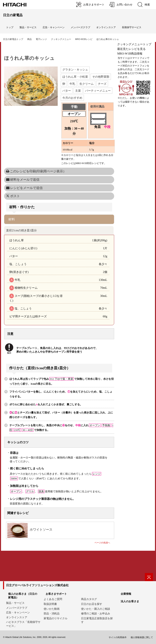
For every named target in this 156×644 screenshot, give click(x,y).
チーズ (102, 84)
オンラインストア (106, 27)
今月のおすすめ (72, 98)
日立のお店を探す (92, 604)
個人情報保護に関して (142, 637)
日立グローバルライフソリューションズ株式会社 (37, 585)
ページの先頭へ (102, 543)
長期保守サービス (132, 27)
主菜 (78, 91)
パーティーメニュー (98, 91)
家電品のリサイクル (56, 618)
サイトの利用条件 (118, 637)
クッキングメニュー (61, 39)
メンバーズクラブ (80, 27)
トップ (10, 27)
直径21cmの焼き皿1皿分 (21, 230)
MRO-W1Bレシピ (84, 39)
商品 (29, 39)
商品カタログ (89, 599)
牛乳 (72, 84)
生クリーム (87, 84)
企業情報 (126, 594)
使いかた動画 (52, 609)
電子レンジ (41, 39)
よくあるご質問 (53, 599)
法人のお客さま (130, 601)
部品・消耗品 (52, 613)
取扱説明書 (50, 604)
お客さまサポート (56, 594)
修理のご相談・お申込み (96, 613)
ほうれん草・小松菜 (75, 77)
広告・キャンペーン (18, 612)
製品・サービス (15, 603)
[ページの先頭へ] (149, 577)
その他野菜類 (101, 77)
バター (67, 91)
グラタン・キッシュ (75, 70)
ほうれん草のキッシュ (29, 58)
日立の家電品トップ (13, 39)
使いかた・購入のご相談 (96, 609)
